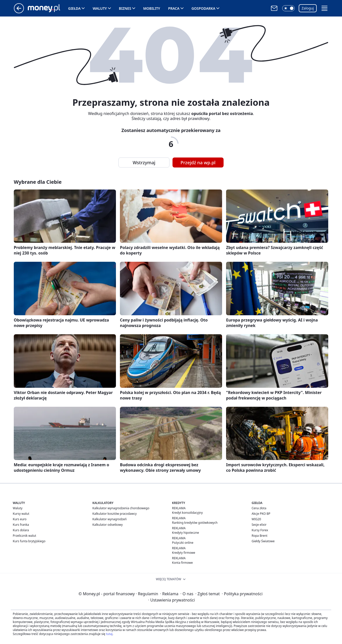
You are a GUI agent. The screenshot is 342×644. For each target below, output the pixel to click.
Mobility (152, 8)
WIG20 (256, 519)
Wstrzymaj (144, 162)
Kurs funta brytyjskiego (29, 541)
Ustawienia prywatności (172, 600)
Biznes (125, 8)
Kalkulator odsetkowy (108, 525)
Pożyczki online (183, 543)
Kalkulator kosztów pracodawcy (115, 514)
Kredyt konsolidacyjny (187, 513)
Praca (174, 8)
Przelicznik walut (24, 536)
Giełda (74, 8)
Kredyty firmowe (184, 553)
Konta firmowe (182, 563)
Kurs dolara (21, 530)
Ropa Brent (260, 536)
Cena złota (259, 508)
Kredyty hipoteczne (186, 533)
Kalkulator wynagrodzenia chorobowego (121, 508)
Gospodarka (203, 8)
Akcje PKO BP (261, 514)
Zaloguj (308, 8)
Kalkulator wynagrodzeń (110, 519)
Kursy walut (21, 514)
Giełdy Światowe (263, 541)
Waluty (100, 8)
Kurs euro (20, 519)
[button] (288, 8)
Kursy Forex (260, 530)
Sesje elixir (259, 525)
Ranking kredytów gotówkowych (195, 523)
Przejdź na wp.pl (198, 162)
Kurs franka (21, 525)
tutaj (109, 634)
